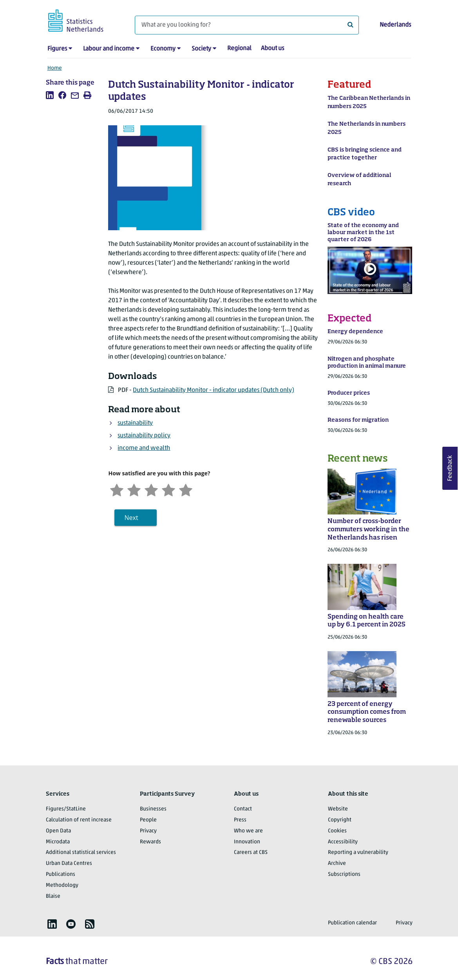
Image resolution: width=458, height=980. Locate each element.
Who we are (248, 831)
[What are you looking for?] (247, 25)
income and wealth (144, 448)
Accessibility (343, 842)
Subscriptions (344, 874)
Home (55, 68)
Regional (239, 49)
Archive (337, 864)
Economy (163, 49)
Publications (61, 874)
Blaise (53, 896)
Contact (243, 809)
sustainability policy (144, 436)
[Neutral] (151, 489)
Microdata (58, 842)
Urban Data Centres (69, 864)
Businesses (153, 809)
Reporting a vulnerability (358, 853)
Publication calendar (352, 923)
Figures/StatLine (66, 809)
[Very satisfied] (186, 489)
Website (338, 809)
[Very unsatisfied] (117, 489)
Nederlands (395, 25)
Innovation (247, 842)
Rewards (150, 842)
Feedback (450, 468)
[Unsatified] (134, 489)
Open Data (58, 831)
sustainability (135, 423)
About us (272, 49)
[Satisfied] (168, 489)
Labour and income (109, 49)
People (148, 820)
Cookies (337, 831)
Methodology (62, 885)
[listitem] (50, 95)
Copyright (340, 820)
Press (240, 820)
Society (201, 49)
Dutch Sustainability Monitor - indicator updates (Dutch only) (214, 390)
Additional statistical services (81, 853)
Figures (57, 49)
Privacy (148, 831)
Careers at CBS (251, 853)
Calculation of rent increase (79, 820)
